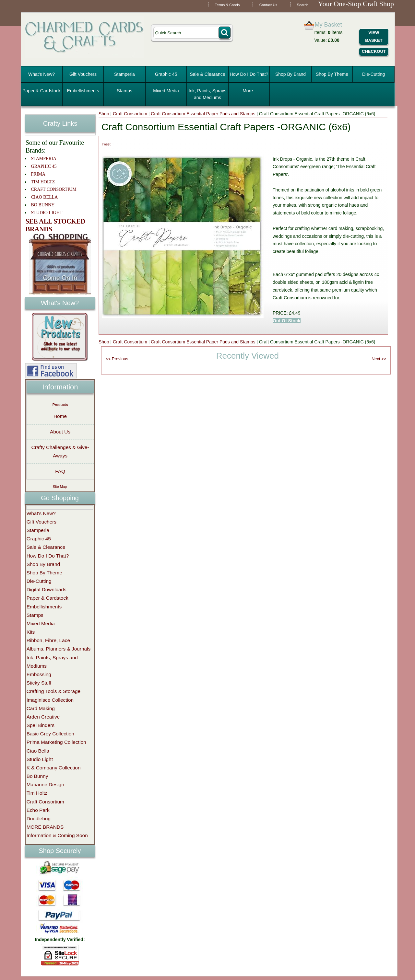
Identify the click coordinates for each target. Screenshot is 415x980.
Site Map (60, 487)
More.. (249, 91)
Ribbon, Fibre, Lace (48, 640)
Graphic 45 (166, 74)
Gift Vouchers (83, 74)
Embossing (39, 674)
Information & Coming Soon (57, 835)
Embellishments (83, 91)
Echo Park (38, 810)
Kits (31, 632)
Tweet (106, 144)
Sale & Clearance (208, 74)
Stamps (124, 91)
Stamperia (124, 74)
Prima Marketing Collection (56, 742)
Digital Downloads (47, 589)
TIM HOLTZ (43, 182)
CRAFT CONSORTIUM (54, 189)
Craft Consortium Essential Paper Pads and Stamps (203, 114)
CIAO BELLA (45, 197)
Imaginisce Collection (50, 700)
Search (303, 5)
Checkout (374, 51)
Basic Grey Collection (50, 734)
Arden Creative (43, 717)
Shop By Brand (290, 74)
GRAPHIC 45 (44, 166)
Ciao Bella (38, 751)
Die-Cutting (373, 74)
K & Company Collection (54, 768)
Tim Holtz (37, 793)
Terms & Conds (227, 5)
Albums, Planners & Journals (59, 649)
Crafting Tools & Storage (54, 691)
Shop (104, 114)
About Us (60, 432)
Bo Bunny (37, 776)
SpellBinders (41, 725)
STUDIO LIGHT (47, 213)
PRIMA (38, 174)
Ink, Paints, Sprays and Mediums (208, 94)
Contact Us (268, 5)
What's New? (41, 74)
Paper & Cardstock (41, 91)
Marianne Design (45, 784)
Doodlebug (39, 819)
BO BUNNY (43, 205)
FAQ (60, 471)
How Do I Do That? (249, 74)
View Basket (374, 37)
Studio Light (40, 759)
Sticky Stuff (39, 683)
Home (60, 416)
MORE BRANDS (45, 827)
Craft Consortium (130, 114)
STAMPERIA (44, 159)
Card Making (41, 708)
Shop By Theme (332, 74)
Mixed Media (166, 91)
